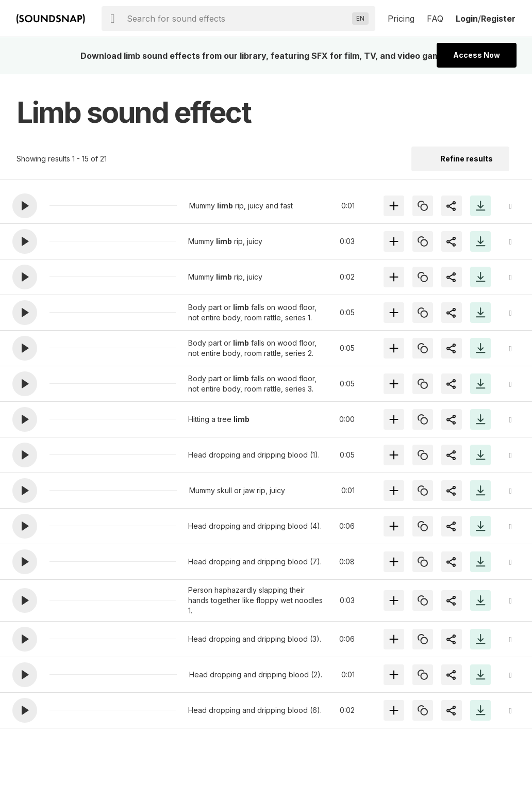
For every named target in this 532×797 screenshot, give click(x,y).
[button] (25, 206)
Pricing (401, 19)
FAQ (435, 19)
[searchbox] (237, 19)
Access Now (477, 55)
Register (498, 19)
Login (467, 19)
